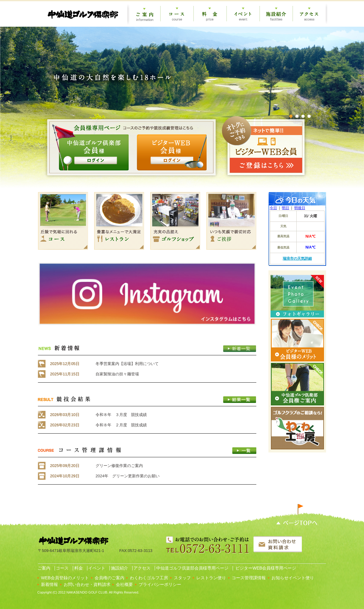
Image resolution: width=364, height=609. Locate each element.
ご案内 (43, 568)
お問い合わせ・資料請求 (87, 584)
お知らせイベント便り (293, 578)
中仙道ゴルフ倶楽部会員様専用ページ (192, 568)
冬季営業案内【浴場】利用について (127, 364)
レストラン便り (211, 578)
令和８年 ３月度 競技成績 (121, 415)
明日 (285, 208)
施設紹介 (119, 568)
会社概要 (124, 584)
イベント (96, 568)
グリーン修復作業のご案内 (119, 466)
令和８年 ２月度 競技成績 (121, 425)
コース (62, 568)
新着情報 (49, 584)
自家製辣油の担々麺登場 (117, 374)
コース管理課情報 (249, 578)
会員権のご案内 (110, 578)
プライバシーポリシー (160, 584)
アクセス (142, 568)
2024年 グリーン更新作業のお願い (128, 476)
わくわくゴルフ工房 (149, 578)
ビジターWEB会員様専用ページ (265, 568)
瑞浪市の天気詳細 (297, 259)
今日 (273, 208)
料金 (78, 568)
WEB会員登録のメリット (65, 578)
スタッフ (182, 578)
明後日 (300, 208)
